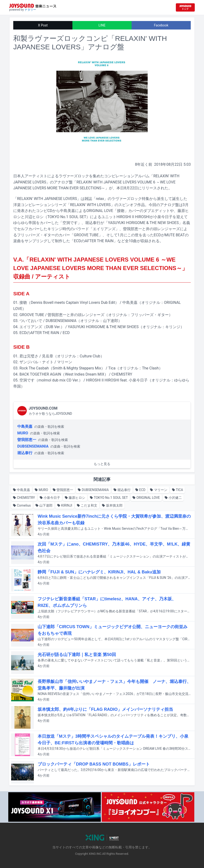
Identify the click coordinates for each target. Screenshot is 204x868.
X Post (43, 25)
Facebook (161, 25)
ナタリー (30, 10)
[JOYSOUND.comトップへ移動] (185, 7)
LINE (102, 25)
